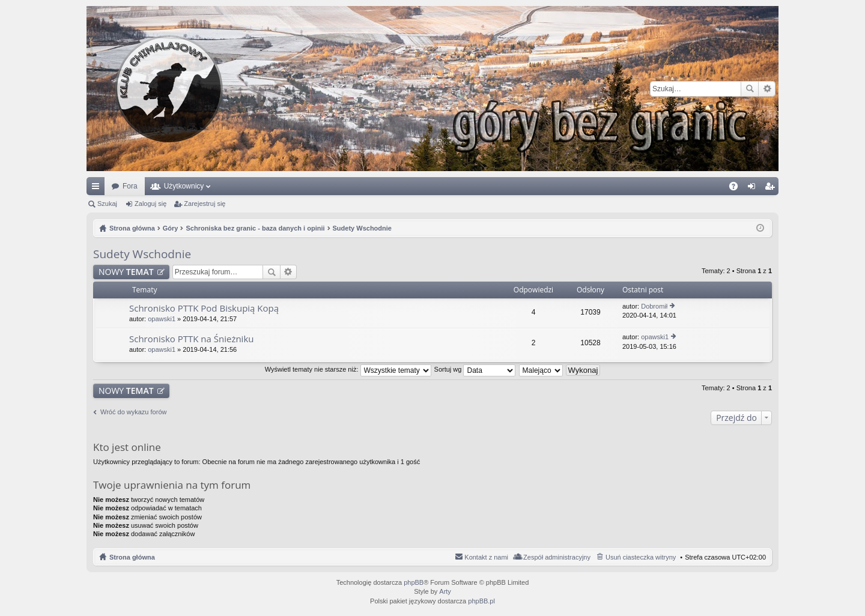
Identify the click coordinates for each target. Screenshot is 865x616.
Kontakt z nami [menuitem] (486, 557)
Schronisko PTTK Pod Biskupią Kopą (204, 308)
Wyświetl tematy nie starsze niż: (348, 369)
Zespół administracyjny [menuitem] (557, 557)
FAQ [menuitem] (737, 189)
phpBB (414, 582)
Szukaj (750, 89)
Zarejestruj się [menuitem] (772, 189)
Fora (130, 186)
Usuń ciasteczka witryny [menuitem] (641, 557)
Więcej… (98, 189)
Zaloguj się (150, 204)
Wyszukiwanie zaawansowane (767, 89)
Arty (445, 591)
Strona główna (132, 557)
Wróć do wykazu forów (133, 412)
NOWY (126, 272)
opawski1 (162, 319)
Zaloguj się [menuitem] (754, 189)
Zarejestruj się (205, 204)
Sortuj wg (475, 369)
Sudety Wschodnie (142, 254)
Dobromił (654, 306)
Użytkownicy (184, 186)
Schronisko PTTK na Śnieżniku (192, 339)
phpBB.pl (481, 601)
